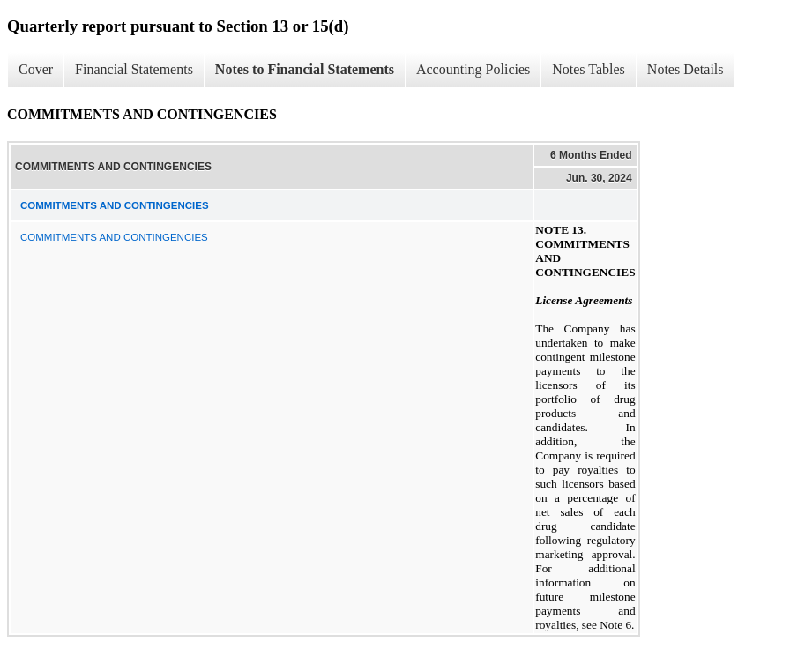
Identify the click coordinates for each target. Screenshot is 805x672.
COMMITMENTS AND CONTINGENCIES (114, 237)
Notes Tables (589, 69)
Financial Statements (134, 69)
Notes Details (686, 69)
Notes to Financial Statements (305, 69)
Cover (36, 69)
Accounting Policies (473, 69)
